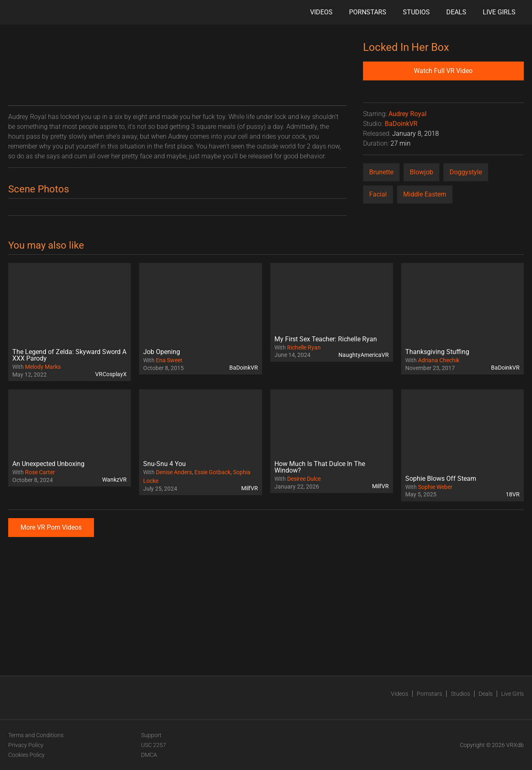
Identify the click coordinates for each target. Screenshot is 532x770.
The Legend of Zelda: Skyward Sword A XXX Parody (69, 355)
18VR (513, 494)
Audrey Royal (408, 114)
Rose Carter (40, 472)
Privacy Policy (26, 745)
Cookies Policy (26, 755)
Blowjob (421, 172)
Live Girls (499, 12)
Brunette (381, 172)
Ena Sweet (169, 360)
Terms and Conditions (36, 735)
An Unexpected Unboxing (48, 464)
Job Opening (162, 352)
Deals (456, 12)
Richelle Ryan (304, 347)
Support (151, 735)
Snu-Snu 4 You (164, 464)
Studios (416, 12)
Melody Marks (43, 367)
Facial (378, 194)
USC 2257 (154, 745)
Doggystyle (466, 172)
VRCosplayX (111, 374)
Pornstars (368, 12)
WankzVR (114, 480)
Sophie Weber (435, 487)
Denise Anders (174, 472)
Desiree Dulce (304, 479)
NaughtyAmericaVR (364, 355)
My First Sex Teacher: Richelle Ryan (326, 339)
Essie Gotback (212, 472)
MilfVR (250, 488)
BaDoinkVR (401, 124)
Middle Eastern (425, 194)
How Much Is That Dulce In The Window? (320, 467)
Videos (321, 12)
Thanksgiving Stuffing (437, 352)
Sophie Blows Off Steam (441, 479)
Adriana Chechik (439, 360)
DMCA (149, 755)
